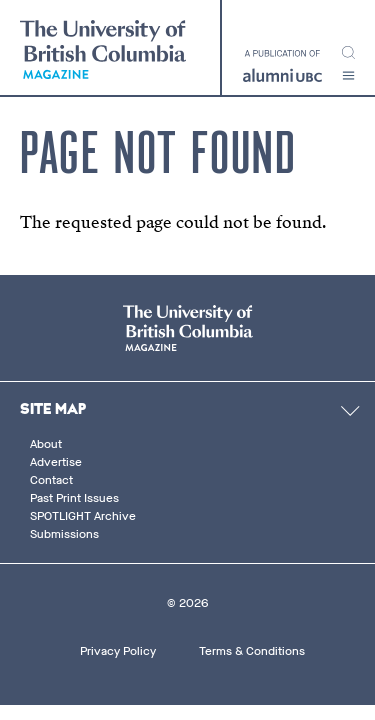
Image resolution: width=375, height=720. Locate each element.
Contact (51, 480)
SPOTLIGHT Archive (83, 516)
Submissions (64, 534)
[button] (348, 75)
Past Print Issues (74, 498)
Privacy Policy (118, 651)
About (46, 444)
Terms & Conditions (252, 651)
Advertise (56, 462)
